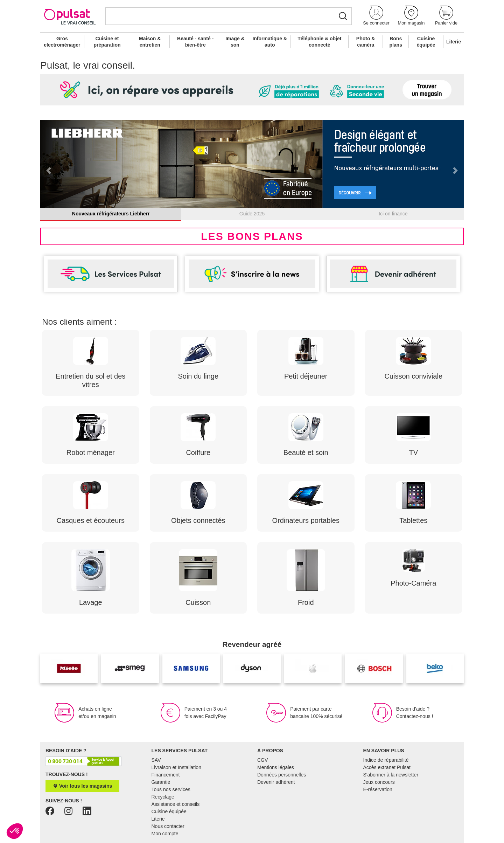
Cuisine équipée (426, 42)
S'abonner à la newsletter (391, 775)
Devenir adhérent (276, 782)
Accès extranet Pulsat (387, 767)
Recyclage (163, 797)
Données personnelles (282, 775)
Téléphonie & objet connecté (319, 42)
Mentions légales (276, 767)
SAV (156, 760)
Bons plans (396, 42)
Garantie (161, 782)
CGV (262, 760)
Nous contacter (168, 826)
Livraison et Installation (176, 767)
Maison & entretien (150, 42)
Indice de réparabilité (386, 760)
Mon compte (165, 834)
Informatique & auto (270, 42)
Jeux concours (379, 782)
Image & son (235, 42)
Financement (166, 775)
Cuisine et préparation (107, 42)
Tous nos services (171, 789)
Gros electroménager (62, 42)
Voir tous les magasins (82, 786)
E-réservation (378, 789)
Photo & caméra (366, 42)
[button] (376, 16)
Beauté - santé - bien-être (195, 42)
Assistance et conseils (176, 804)
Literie (454, 42)
